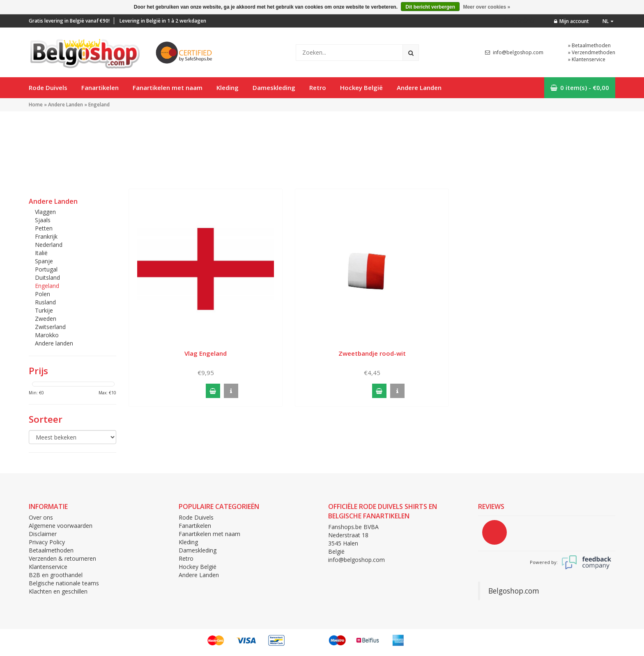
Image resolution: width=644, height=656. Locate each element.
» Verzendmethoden (592, 52)
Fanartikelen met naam (168, 87)
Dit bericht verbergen (430, 7)
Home (36, 105)
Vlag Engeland (206, 353)
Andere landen (54, 343)
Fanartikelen (100, 87)
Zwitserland (50, 327)
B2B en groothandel (56, 575)
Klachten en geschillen (58, 591)
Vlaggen (45, 212)
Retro (318, 87)
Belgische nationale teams (64, 583)
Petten (44, 228)
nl (608, 21)
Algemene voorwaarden (61, 526)
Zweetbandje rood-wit (372, 353)
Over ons (41, 517)
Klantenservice (48, 567)
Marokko (47, 335)
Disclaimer (43, 534)
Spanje (44, 261)
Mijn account (572, 21)
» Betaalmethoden (589, 45)
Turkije (44, 310)
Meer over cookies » (486, 7)
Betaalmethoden (51, 550)
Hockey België (361, 87)
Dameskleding (274, 87)
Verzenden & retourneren (62, 558)
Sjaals (43, 220)
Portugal (46, 269)
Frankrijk (46, 236)
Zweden (46, 319)
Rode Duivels (48, 87)
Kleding (228, 87)
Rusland (45, 302)
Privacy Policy (47, 542)
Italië (41, 253)
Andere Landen (419, 87)
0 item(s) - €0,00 (580, 87)
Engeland (99, 105)
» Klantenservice (587, 59)
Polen (43, 294)
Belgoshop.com (514, 591)
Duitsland (47, 277)
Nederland (49, 245)
